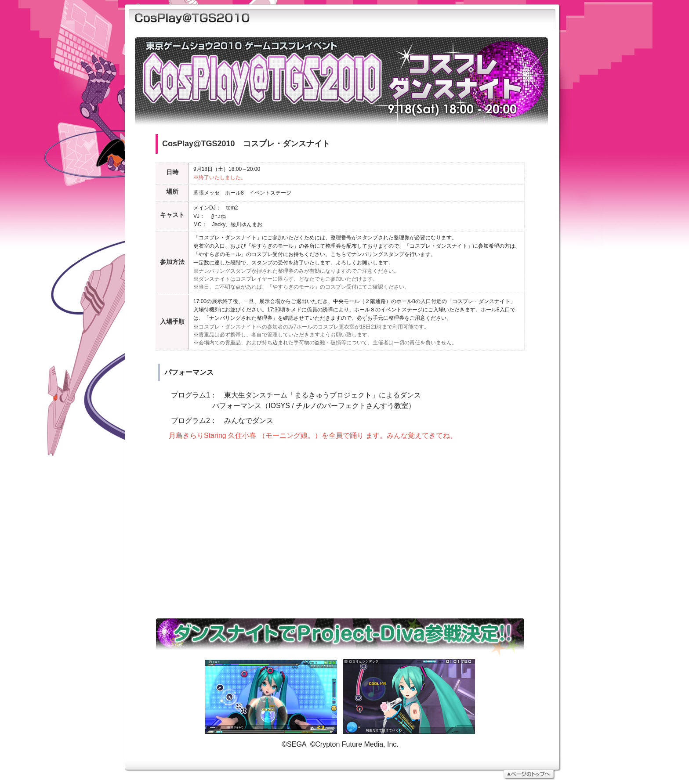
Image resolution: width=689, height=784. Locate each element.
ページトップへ (339, 769)
